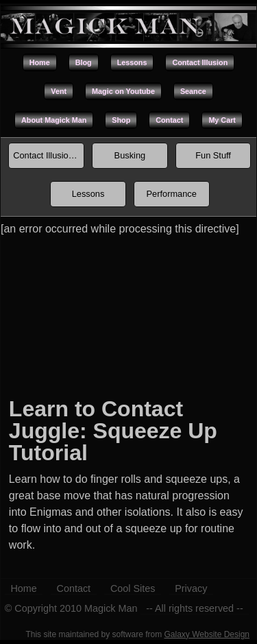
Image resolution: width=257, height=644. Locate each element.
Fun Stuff (213, 155)
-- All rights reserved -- (195, 608)
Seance (193, 91)
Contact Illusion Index (48, 155)
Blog (84, 62)
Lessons (132, 62)
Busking (130, 155)
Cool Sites (133, 588)
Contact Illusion (200, 62)
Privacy (191, 588)
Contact (169, 120)
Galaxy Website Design (207, 634)
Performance (172, 194)
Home (40, 62)
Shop (121, 120)
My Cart (222, 120)
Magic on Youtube (123, 91)
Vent (59, 91)
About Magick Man (54, 120)
